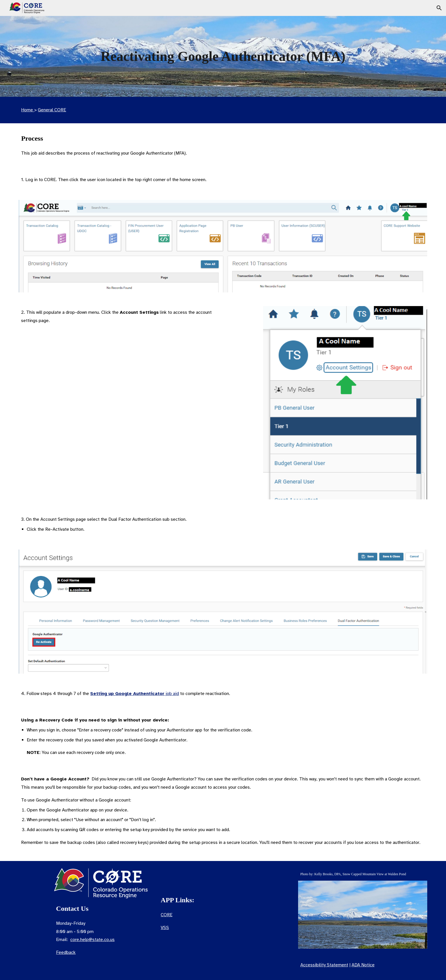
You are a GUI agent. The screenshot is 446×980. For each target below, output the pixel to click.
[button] (439, 8)
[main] (223, 56)
